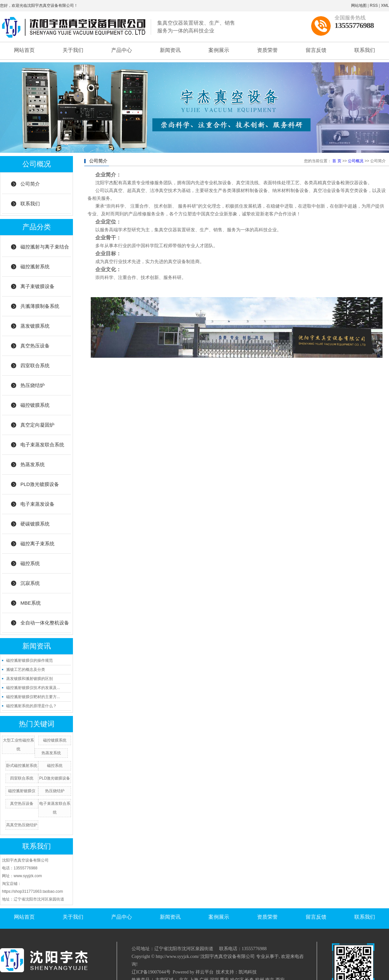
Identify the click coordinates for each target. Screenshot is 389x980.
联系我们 (365, 50)
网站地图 (359, 6)
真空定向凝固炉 (37, 425)
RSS (374, 6)
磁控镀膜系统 (35, 405)
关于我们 (73, 50)
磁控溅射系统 (35, 266)
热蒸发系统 (33, 464)
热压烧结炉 (33, 385)
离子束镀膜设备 (37, 286)
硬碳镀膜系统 (35, 524)
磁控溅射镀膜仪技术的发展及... (33, 688)
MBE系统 (31, 603)
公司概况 (356, 161)
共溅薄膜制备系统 (40, 306)
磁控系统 (30, 563)
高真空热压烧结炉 (22, 825)
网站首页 (24, 50)
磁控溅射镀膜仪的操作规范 (29, 660)
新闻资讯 (170, 50)
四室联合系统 (35, 365)
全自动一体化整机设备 (45, 623)
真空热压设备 (35, 346)
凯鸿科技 (248, 972)
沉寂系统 (30, 583)
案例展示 (219, 50)
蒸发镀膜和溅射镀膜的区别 (29, 679)
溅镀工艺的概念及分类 (26, 670)
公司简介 (30, 184)
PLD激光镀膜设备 (40, 484)
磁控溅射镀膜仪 (22, 791)
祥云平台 (205, 972)
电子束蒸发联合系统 (42, 445)
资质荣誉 (267, 50)
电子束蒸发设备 (37, 504)
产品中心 (122, 50)
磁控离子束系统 (37, 544)
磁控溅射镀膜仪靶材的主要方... (33, 697)
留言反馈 (316, 50)
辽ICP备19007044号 (151, 972)
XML (385, 6)
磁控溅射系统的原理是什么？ (31, 706)
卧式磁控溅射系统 (22, 766)
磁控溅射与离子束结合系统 (45, 250)
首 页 (337, 161)
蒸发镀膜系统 (35, 326)
